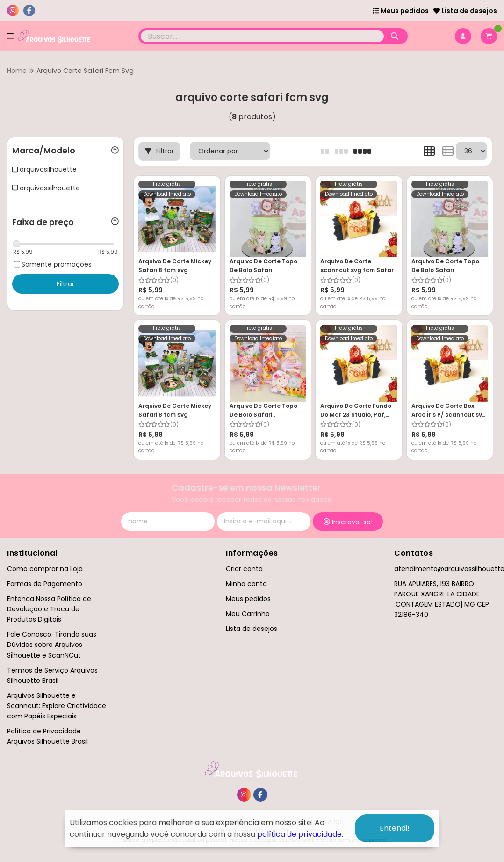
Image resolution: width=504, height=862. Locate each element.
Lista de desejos (465, 11)
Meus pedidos (401, 11)
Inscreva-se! (348, 522)
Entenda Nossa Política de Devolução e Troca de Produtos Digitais (49, 609)
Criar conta (244, 569)
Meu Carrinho (248, 614)
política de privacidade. (300, 834)
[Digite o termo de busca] (262, 36)
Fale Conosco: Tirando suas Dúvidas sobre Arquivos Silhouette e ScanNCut (52, 645)
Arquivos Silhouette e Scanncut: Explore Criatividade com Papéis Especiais (57, 706)
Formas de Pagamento (45, 584)
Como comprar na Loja (45, 569)
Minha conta (246, 584)
